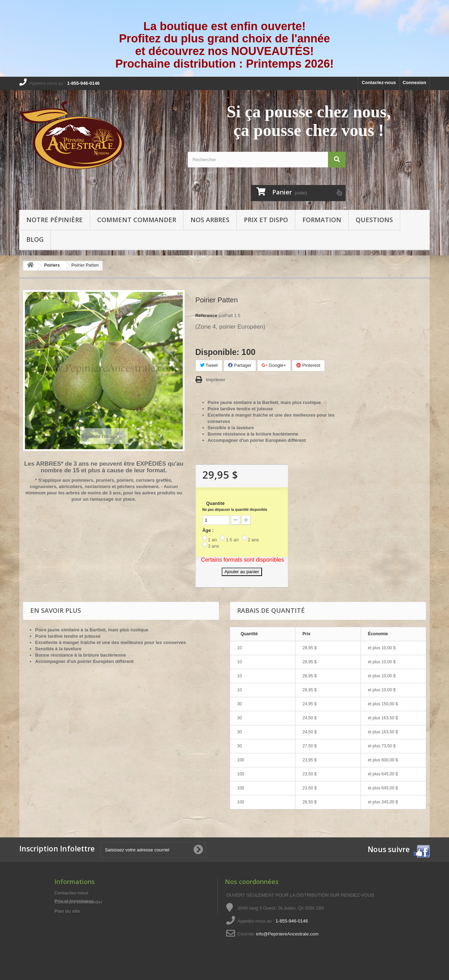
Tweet (209, 365)
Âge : (208, 530)
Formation (322, 220)
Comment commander (137, 220)
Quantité (235, 506)
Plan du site (67, 911)
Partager (240, 365)
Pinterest (308, 365)
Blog (35, 239)
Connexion (414, 83)
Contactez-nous (379, 83)
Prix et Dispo (266, 220)
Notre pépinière (55, 220)
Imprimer (216, 380)
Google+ (274, 365)
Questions (374, 220)
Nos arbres (210, 220)
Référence (206, 316)
